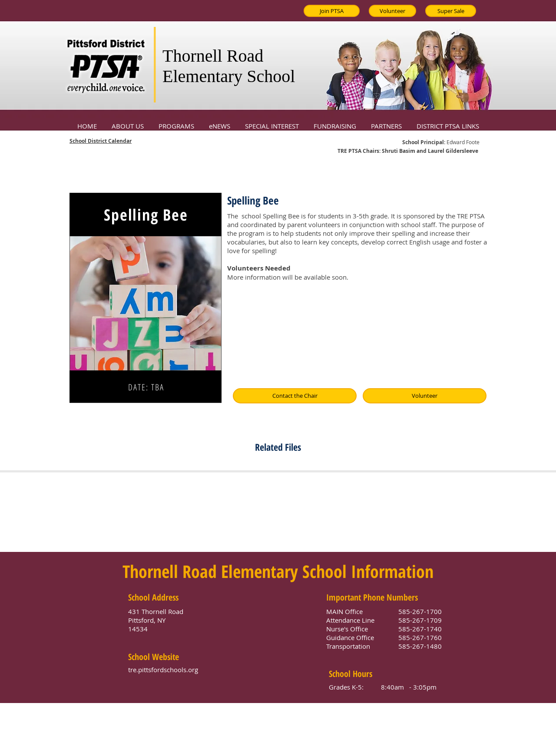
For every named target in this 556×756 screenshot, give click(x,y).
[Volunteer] (392, 11)
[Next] (208, 298)
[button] (128, 122)
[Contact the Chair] (295, 396)
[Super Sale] (451, 11)
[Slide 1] (146, 392)
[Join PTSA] (332, 11)
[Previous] (83, 298)
